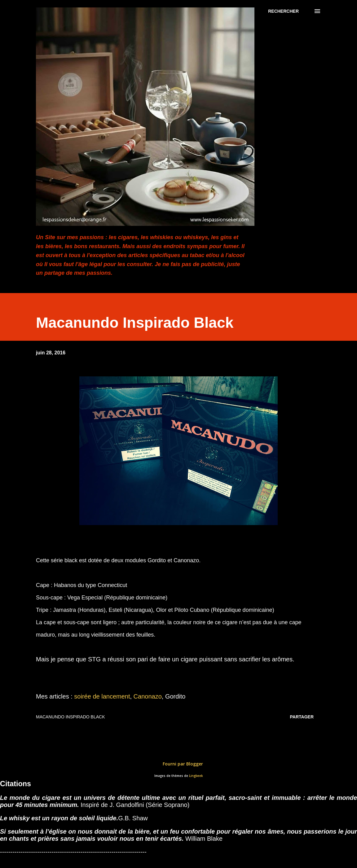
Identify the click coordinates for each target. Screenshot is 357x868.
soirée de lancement (102, 696)
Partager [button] (302, 717)
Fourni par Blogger (178, 764)
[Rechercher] (283, 11)
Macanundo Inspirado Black (70, 717)
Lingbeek (196, 776)
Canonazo (148, 696)
